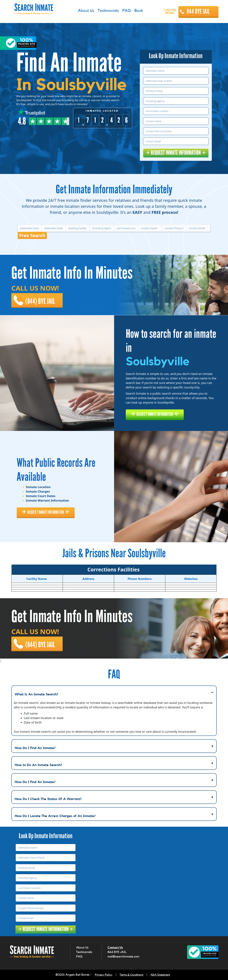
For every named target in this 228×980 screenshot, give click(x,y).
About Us (82, 948)
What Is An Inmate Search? (36, 695)
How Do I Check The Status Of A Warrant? (48, 800)
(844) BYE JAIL (42, 298)
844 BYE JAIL (198, 11)
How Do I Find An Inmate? (35, 749)
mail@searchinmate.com (123, 957)
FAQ (79, 957)
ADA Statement (162, 975)
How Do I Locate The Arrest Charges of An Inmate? (55, 817)
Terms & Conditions (132, 975)
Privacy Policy (102, 975)
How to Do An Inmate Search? (38, 766)
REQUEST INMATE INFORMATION (159, 413)
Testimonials (84, 953)
